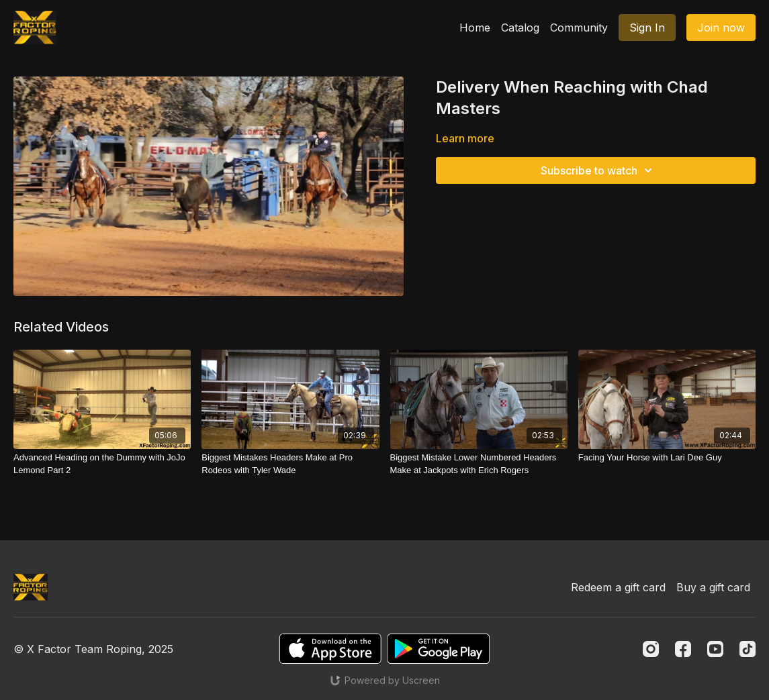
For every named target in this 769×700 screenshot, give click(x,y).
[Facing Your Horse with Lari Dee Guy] (667, 458)
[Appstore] (330, 649)
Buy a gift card (713, 587)
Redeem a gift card (618, 587)
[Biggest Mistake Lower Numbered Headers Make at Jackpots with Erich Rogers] (479, 464)
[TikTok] (748, 649)
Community (579, 28)
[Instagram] (651, 649)
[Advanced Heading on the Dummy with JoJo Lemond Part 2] (102, 464)
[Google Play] (439, 649)
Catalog (520, 28)
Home (475, 28)
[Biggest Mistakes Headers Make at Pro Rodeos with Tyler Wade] (290, 464)
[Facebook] (683, 649)
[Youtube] (715, 649)
